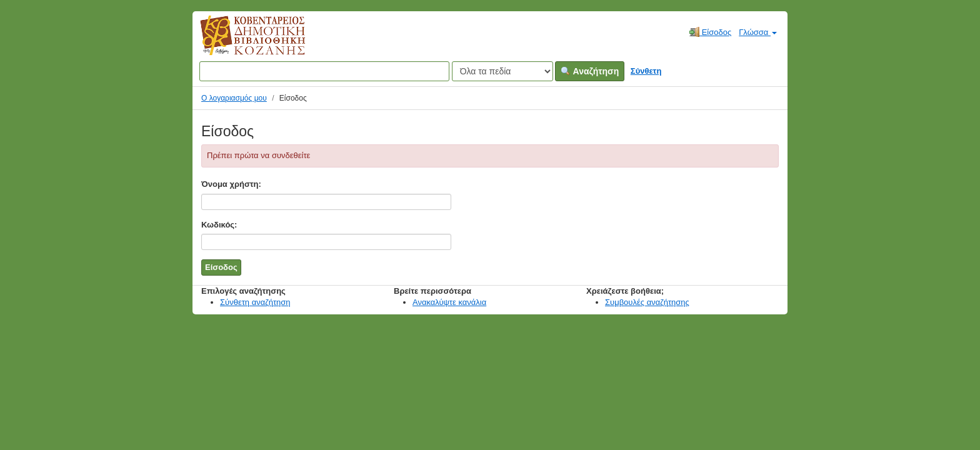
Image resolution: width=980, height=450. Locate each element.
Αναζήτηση (590, 71)
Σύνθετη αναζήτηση (255, 302)
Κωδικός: (219, 225)
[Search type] (502, 71)
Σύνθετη (646, 71)
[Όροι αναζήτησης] (324, 71)
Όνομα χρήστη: (231, 184)
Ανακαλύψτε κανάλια (449, 302)
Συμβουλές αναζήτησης (647, 302)
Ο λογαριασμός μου (234, 98)
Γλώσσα (758, 32)
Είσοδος (710, 32)
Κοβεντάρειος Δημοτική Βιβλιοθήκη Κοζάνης (241, 42)
